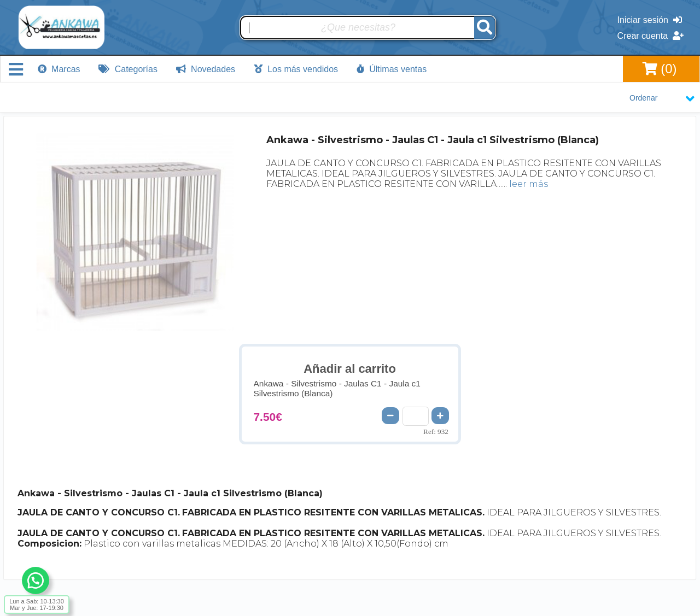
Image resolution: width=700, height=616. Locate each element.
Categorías (128, 69)
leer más (529, 184)
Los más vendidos (296, 69)
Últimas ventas (392, 69)
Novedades (206, 69)
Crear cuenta (651, 36)
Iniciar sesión (650, 20)
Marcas (59, 69)
